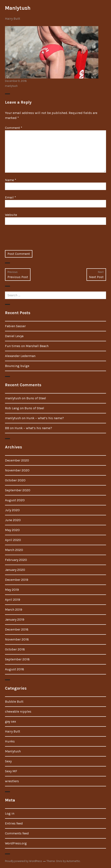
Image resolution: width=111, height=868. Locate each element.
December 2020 (17, 460)
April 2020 (13, 540)
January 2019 (15, 619)
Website (11, 215)
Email (10, 197)
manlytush (11, 86)
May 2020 (12, 530)
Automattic (73, 861)
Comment (14, 128)
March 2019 (14, 610)
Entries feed (14, 823)
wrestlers (12, 781)
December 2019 (17, 580)
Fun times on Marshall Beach (27, 346)
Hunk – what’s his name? (45, 418)
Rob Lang (12, 408)
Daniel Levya (14, 336)
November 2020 (17, 470)
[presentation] (37, 240)
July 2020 (12, 510)
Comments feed (17, 833)
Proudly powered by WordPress (24, 861)
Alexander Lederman (20, 356)
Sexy (8, 761)
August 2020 (15, 500)
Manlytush (18, 8)
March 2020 (14, 550)
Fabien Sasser (15, 326)
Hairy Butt (13, 19)
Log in (10, 813)
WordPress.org (16, 843)
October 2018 (15, 649)
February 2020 (16, 560)
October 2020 (15, 480)
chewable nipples (18, 711)
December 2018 (17, 629)
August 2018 (15, 669)
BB (7, 428)
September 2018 (17, 659)
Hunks (10, 741)
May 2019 (12, 590)
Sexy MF (11, 771)
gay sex (10, 721)
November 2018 (17, 639)
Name (11, 180)
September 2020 (18, 490)
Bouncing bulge (17, 366)
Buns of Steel (36, 398)
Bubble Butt (14, 702)
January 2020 (15, 570)
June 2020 (13, 520)
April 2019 (13, 600)
